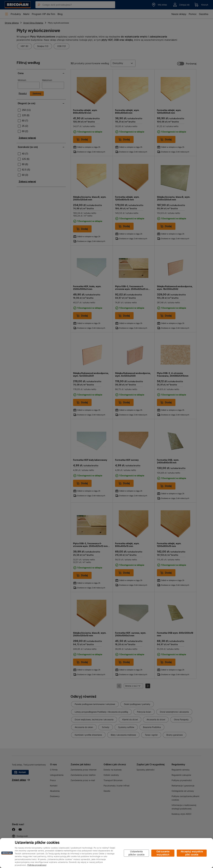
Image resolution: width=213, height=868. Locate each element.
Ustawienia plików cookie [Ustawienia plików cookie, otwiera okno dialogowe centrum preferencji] (136, 853)
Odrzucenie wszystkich (163, 853)
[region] (106, 853)
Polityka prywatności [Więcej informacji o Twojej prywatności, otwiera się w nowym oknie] (37, 865)
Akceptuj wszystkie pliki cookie (192, 853)
